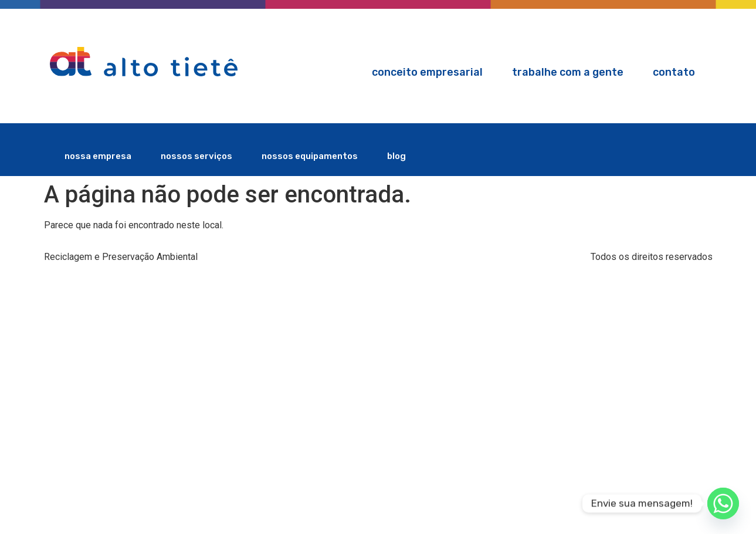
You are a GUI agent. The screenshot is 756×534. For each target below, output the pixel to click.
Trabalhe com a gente (568, 72)
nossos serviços (196, 156)
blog (396, 156)
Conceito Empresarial (427, 72)
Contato (674, 72)
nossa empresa (98, 156)
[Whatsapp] (723, 503)
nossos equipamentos (310, 156)
